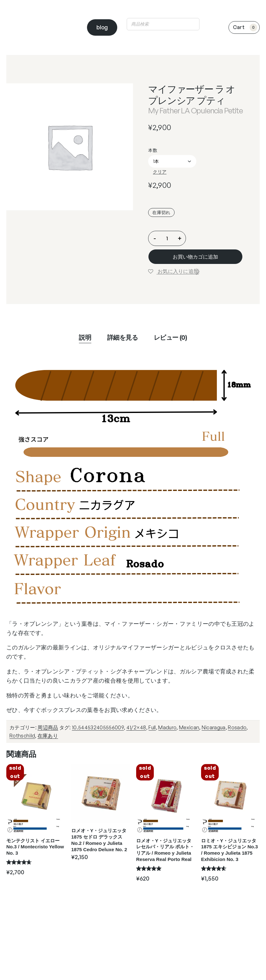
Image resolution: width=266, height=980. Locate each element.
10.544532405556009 (98, 727)
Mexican (189, 727)
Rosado (237, 727)
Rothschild (22, 736)
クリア (160, 172)
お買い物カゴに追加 (195, 257)
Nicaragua (214, 727)
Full (152, 727)
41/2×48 (136, 727)
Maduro (167, 727)
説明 (85, 337)
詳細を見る (123, 337)
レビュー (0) (171, 337)
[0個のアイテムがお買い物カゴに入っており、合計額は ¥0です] (244, 27)
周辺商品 (48, 727)
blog (102, 27)
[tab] (85, 338)
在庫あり (48, 736)
